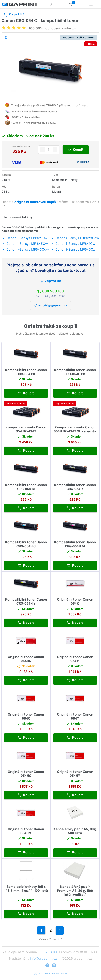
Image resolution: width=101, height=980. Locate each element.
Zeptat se (51, 281)
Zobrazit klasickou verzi (50, 973)
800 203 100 (50, 291)
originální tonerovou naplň (36, 202)
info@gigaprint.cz (50, 306)
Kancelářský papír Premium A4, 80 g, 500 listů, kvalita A (75, 891)
